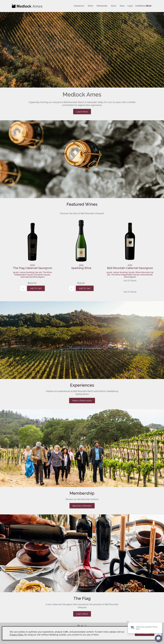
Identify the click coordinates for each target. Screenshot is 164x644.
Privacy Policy (17, 635)
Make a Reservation (82, 401)
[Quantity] (23, 288)
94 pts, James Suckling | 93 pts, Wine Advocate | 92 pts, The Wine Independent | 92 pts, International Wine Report (130, 275)
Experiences (79, 6)
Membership (102, 6)
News (122, 6)
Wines (90, 6)
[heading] (33, 267)
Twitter (82, 626)
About (113, 6)
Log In (130, 6)
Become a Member (82, 506)
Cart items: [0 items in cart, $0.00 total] (143, 6)
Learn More (82, 112)
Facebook (79, 626)
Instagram (86, 626)
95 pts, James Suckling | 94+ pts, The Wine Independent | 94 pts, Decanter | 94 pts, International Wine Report (32, 275)
